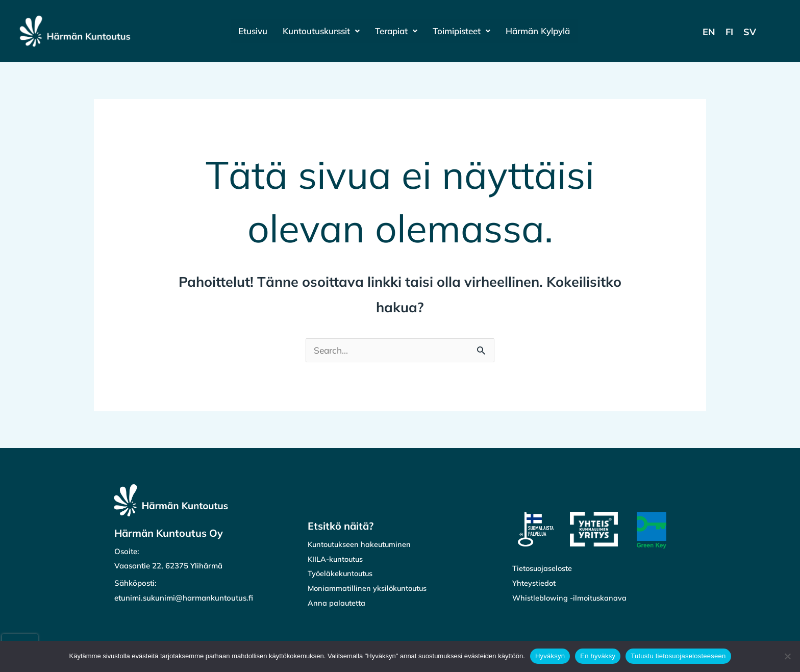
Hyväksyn (550, 656)
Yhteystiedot (534, 584)
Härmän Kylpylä (541, 31)
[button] (319, 31)
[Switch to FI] (729, 32)
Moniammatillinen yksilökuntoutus (369, 589)
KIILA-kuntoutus (337, 560)
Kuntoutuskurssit (319, 31)
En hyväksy (598, 656)
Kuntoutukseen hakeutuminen (361, 545)
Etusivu (249, 31)
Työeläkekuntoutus (341, 574)
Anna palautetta (337, 604)
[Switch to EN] (709, 32)
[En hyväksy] (787, 656)
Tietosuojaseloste (543, 569)
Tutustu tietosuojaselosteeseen (678, 656)
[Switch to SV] (750, 32)
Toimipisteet (463, 31)
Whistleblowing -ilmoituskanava (571, 599)
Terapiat (396, 31)
